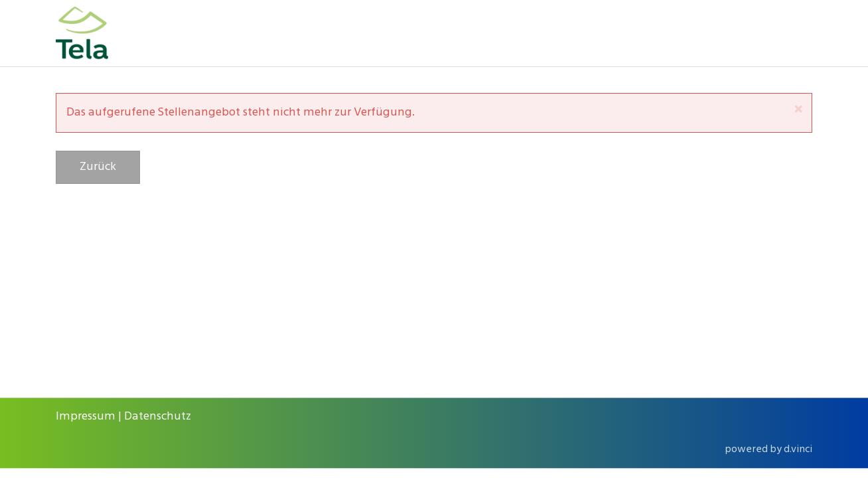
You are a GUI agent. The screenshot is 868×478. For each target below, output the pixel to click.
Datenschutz (158, 417)
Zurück (98, 167)
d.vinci (798, 449)
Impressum (86, 417)
